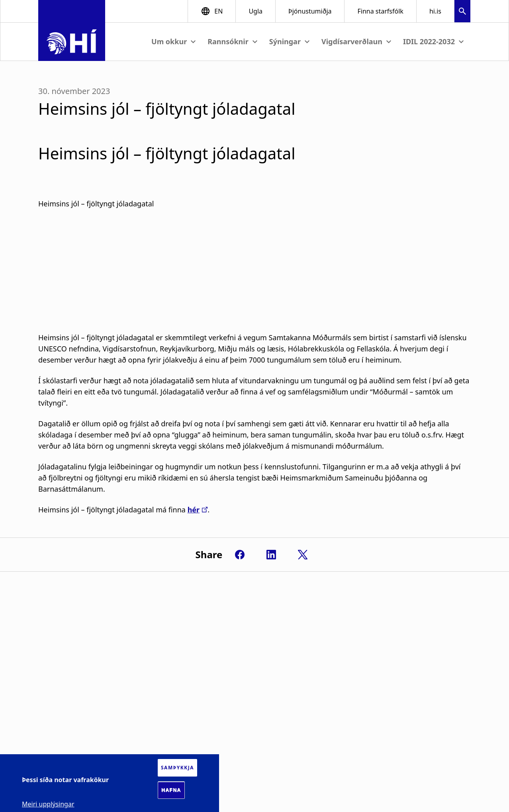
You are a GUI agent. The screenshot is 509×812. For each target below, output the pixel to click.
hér (194, 510)
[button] (462, 12)
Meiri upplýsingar (48, 804)
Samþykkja (177, 768)
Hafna (171, 790)
